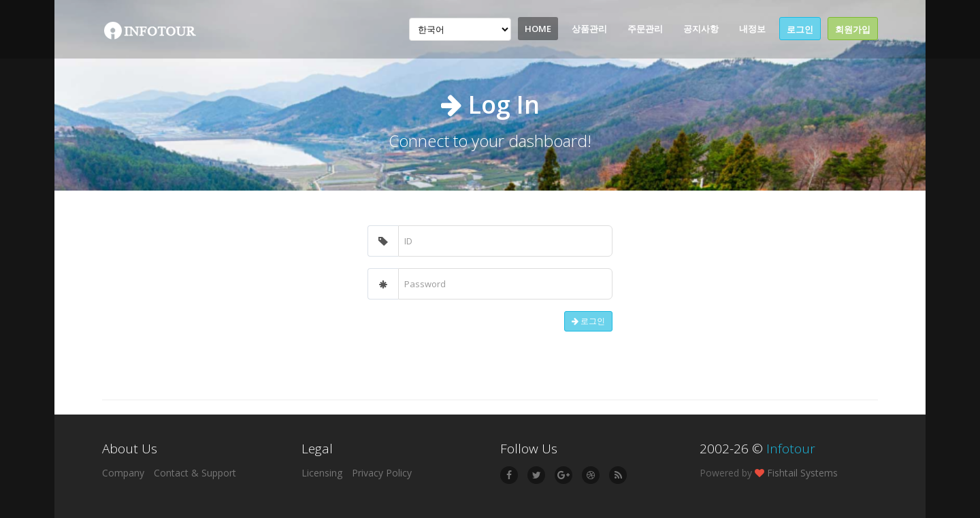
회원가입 (853, 29)
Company (123, 473)
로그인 (800, 29)
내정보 (752, 29)
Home (538, 29)
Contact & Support (195, 473)
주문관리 (645, 29)
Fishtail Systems (802, 473)
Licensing (322, 473)
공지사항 (701, 29)
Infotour (791, 449)
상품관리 (589, 29)
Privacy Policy (382, 473)
